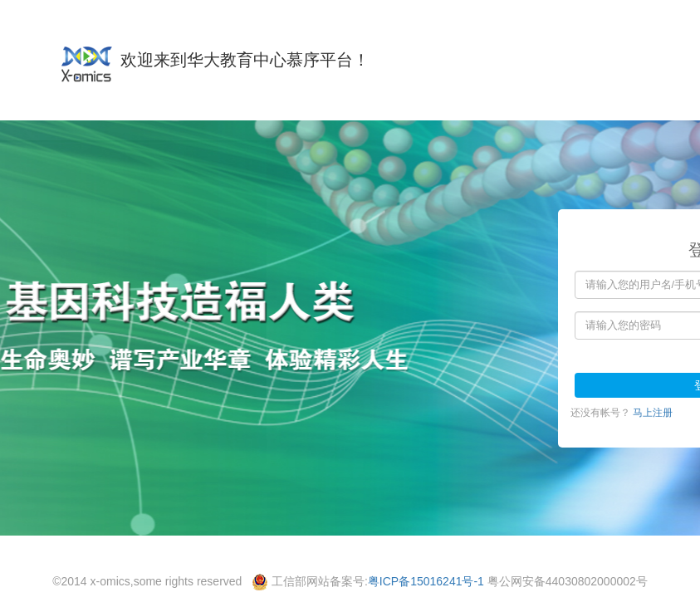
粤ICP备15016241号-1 (426, 581)
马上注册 (653, 413)
